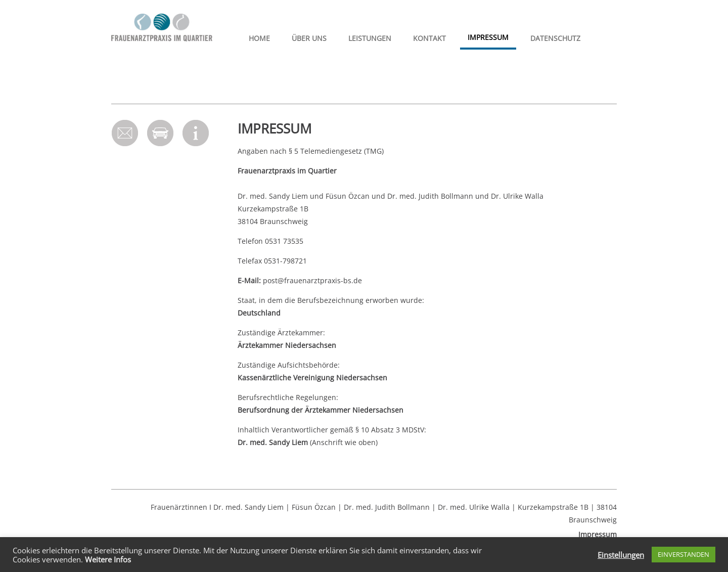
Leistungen (370, 38)
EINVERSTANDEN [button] (684, 554)
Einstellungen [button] (621, 555)
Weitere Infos (108, 559)
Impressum (488, 37)
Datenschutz (555, 38)
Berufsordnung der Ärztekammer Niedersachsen (321, 410)
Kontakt (429, 38)
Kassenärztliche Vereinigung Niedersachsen (312, 378)
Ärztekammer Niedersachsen (287, 345)
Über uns (309, 38)
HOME (259, 38)
